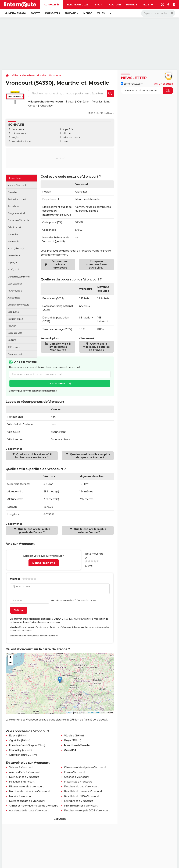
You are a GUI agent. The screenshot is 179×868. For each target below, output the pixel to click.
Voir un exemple (164, 84)
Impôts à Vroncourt (21, 796)
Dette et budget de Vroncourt (27, 801)
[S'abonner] (147, 91)
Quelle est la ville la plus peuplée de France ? (97, 347)
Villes (101, 13)
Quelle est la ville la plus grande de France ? (34, 531)
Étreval (70, 102)
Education (72, 13)
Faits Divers (53, 13)
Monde (88, 13)
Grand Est (81, 192)
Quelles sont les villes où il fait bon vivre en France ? (33, 456)
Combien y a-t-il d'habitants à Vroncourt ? (60, 347)
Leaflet (70, 713)
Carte (65, 141)
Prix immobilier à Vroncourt (81, 806)
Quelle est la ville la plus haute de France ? (89, 531)
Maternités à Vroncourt (78, 782)
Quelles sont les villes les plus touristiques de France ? (89, 456)
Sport (99, 5)
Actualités (52, 5)
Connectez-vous (86, 600)
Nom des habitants (21, 141)
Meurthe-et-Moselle (34, 76)
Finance (132, 5)
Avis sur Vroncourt (72, 137)
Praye (68, 740)
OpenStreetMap (93, 713)
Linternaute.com (132, 84)
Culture (115, 5)
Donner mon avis (44, 563)
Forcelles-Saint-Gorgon (23, 745)
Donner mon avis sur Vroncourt (60, 265)
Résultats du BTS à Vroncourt (82, 796)
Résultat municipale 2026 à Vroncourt (87, 811)
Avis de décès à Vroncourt (24, 772)
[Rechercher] (158, 13)
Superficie (68, 129)
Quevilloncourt (18, 755)
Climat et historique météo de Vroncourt (33, 806)
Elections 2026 (78, 5)
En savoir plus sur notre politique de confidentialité (33, 391)
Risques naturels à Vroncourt (26, 787)
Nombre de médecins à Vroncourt (30, 791)
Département (19, 133)
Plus (148, 5)
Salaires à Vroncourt (21, 767)
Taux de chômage (53, 329)
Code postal (18, 129)
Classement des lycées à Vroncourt (85, 767)
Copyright (60, 819)
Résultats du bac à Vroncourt (81, 787)
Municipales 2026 (15, 13)
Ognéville (83, 102)
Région (15, 137)
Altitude (67, 133)
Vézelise (69, 736)
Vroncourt (55, 76)
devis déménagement (54, 255)
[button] (60, 680)
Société (35, 13)
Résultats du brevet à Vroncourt (83, 791)
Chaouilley (46, 106)
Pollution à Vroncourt (22, 782)
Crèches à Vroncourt (76, 777)
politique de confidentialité (45, 636)
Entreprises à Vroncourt (78, 801)
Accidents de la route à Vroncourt (29, 811)
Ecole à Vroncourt (75, 772)
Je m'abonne (57, 384)
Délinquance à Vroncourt (24, 777)
